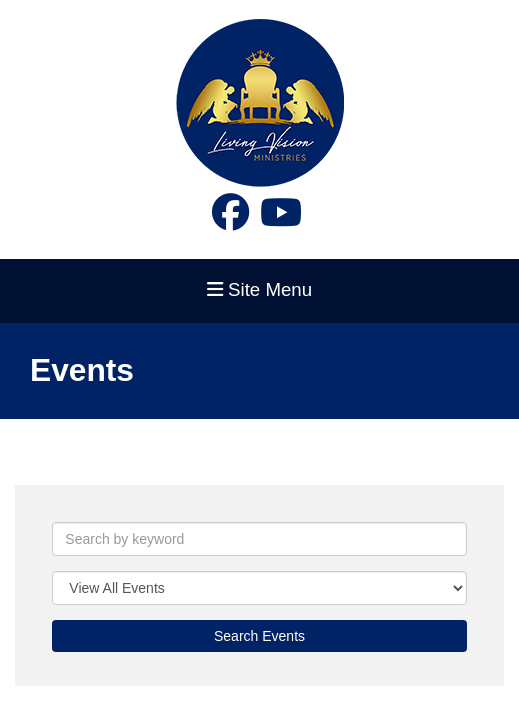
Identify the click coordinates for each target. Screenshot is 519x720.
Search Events (259, 636)
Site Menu (259, 289)
